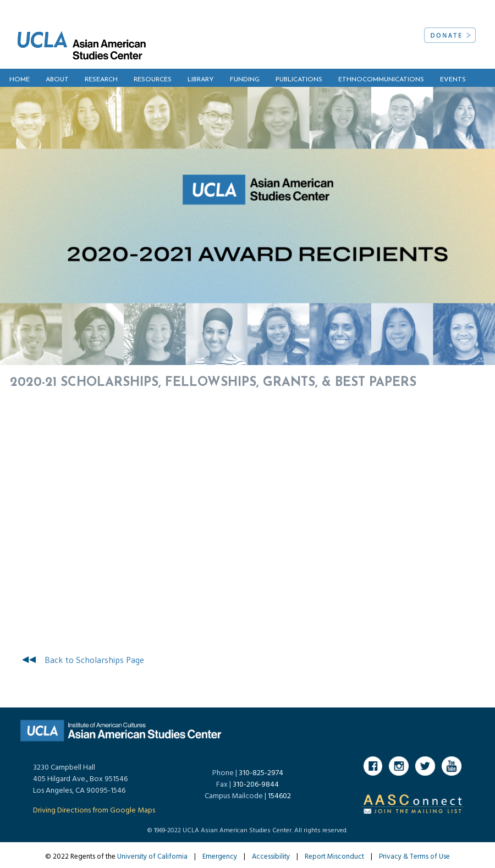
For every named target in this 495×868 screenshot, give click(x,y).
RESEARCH (101, 80)
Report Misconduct (334, 856)
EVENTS (453, 80)
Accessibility (271, 856)
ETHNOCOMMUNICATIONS (381, 80)
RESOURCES (153, 80)
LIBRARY (201, 80)
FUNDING (245, 80)
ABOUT (57, 80)
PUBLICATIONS (299, 80)
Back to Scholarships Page (94, 660)
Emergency (220, 856)
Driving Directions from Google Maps (94, 810)
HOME (20, 80)
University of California (152, 856)
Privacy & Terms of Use (414, 856)
